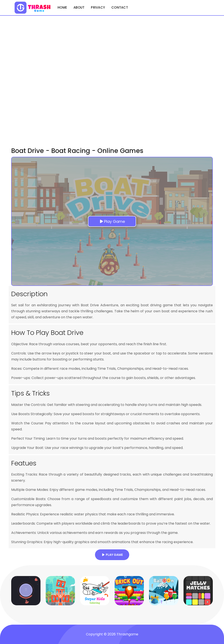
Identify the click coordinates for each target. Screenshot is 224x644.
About (79, 7)
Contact (120, 7)
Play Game (112, 555)
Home (62, 7)
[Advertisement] (26, 80)
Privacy (98, 7)
